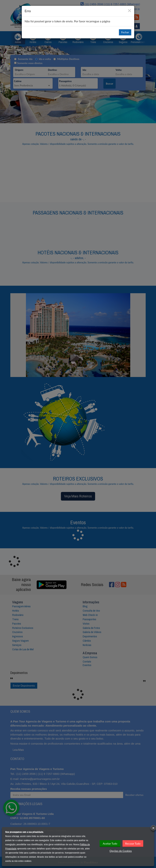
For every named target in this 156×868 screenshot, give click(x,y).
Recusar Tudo (133, 843)
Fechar (125, 32)
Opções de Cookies (121, 851)
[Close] (129, 10)
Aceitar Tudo (110, 843)
